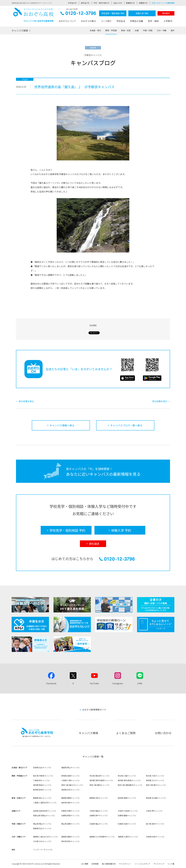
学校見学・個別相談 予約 (113, 13)
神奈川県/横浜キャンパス (99, 785)
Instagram (118, 683)
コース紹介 (106, 21)
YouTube (94, 683)
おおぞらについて (67, 21)
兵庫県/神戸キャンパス (99, 815)
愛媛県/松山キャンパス (42, 828)
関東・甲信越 (111, 30)
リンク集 (171, 864)
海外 (172, 30)
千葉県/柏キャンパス (41, 780)
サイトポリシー (125, 864)
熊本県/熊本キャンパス (70, 841)
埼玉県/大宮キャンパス (155, 776)
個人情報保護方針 (109, 864)
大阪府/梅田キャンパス (99, 811)
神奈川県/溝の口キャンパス (72, 785)
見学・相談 (153, 21)
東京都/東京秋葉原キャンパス (101, 780)
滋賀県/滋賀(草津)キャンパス (45, 811)
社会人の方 (118, 3)
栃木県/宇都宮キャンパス (43, 776)
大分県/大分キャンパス (42, 841)
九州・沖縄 (162, 30)
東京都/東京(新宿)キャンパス (129, 780)
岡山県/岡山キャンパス (42, 824)
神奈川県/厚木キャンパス (156, 785)
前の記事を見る (26, 401)
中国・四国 (148, 30)
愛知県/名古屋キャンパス (156, 798)
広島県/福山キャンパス (99, 824)
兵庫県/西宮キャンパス (70, 815)
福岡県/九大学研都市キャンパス (102, 837)
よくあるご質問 (126, 733)
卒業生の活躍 (136, 21)
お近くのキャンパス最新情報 (163, 3)
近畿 (137, 30)
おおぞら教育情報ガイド (94, 710)
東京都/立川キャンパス (155, 780)
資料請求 (166, 13)
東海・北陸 (126, 30)
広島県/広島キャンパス (127, 824)
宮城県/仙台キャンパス (42, 767)
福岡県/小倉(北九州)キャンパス (45, 837)
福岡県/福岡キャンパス (70, 837)
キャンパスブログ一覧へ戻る (126, 425)
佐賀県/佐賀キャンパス (155, 837)
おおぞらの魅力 (88, 21)
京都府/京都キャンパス (70, 811)
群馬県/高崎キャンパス (70, 776)
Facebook (51, 683)
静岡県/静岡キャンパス (70, 798)
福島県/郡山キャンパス (70, 767)
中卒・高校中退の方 (101, 3)
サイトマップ (159, 864)
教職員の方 (130, 3)
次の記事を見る (160, 401)
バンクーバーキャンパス (43, 850)
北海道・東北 (95, 30)
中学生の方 (72, 3)
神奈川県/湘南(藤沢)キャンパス (130, 785)
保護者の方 (143, 3)
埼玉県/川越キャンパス (127, 776)
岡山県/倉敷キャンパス (70, 824)
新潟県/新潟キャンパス (42, 790)
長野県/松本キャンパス (70, 790)
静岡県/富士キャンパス (42, 798)
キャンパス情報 (20, 30)
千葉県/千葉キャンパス (70, 780)
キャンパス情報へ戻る (62, 425)
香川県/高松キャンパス (155, 824)
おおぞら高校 (33, 15)
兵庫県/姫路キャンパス (127, 815)
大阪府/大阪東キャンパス (128, 811)
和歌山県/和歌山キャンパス (44, 815)
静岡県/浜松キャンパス (99, 798)
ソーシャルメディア (142, 864)
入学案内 (168, 21)
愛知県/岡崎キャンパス (127, 798)
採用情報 (95, 864)
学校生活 (121, 21)
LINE (140, 683)
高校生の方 (85, 3)
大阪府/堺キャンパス (154, 811)
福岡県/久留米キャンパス (128, 837)
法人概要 (85, 864)
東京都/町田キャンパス (42, 785)
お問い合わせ (163, 733)
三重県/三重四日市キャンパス (45, 803)
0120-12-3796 (78, 14)
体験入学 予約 (142, 13)
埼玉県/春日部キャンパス (99, 776)
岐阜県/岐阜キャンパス (70, 803)
